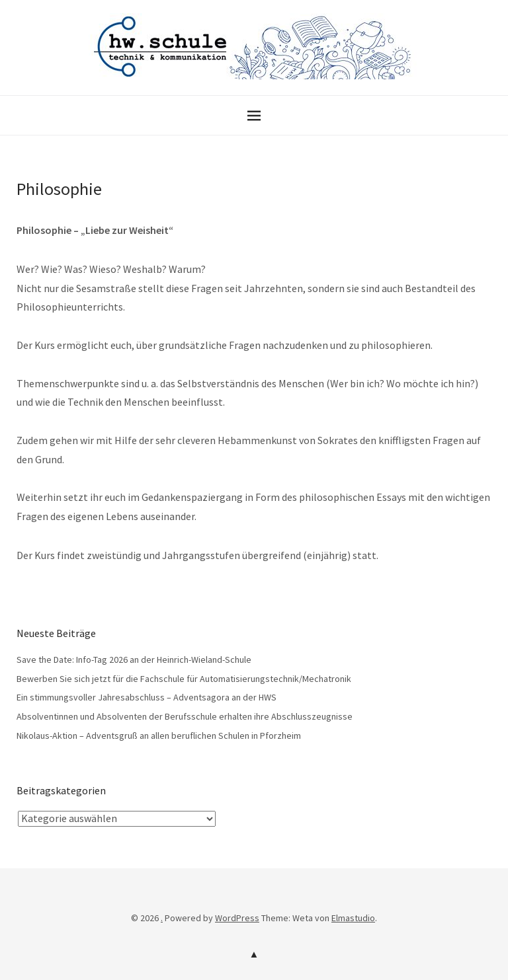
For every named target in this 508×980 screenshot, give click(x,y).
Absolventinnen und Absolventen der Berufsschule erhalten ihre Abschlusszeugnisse (185, 716)
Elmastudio (353, 918)
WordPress (237, 918)
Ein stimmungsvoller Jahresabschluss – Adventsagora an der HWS (147, 697)
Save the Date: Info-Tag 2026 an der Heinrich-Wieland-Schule (134, 660)
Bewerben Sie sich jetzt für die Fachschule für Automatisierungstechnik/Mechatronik (184, 679)
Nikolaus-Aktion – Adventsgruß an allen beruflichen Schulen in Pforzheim (159, 735)
